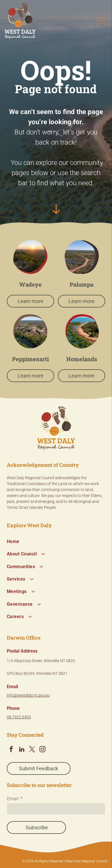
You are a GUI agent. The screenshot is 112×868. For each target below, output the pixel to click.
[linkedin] (22, 750)
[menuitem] (56, 542)
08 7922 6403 (19, 717)
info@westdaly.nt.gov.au (28, 695)
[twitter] (32, 750)
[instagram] (43, 750)
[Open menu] (101, 21)
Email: (13, 799)
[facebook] (11, 750)
